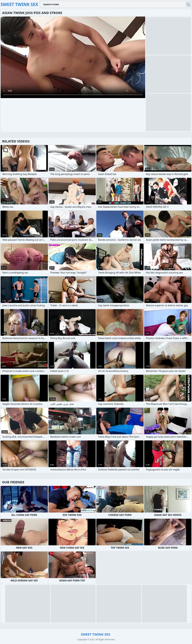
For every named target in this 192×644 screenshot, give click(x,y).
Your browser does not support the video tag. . (73, 57)
